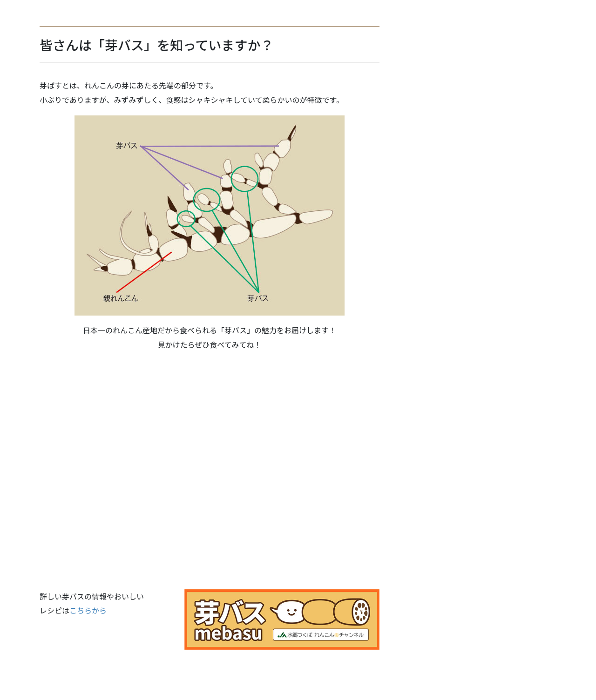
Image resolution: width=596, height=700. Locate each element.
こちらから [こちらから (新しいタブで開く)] (88, 610)
